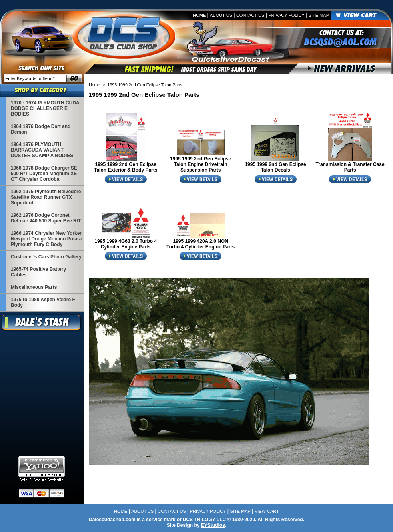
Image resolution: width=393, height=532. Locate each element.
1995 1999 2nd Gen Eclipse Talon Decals (275, 167)
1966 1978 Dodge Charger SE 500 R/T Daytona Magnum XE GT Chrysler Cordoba (44, 174)
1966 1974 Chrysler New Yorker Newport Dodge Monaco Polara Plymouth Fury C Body (46, 239)
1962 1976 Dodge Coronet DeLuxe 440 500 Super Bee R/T (46, 218)
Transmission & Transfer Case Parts (350, 167)
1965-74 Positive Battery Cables (38, 272)
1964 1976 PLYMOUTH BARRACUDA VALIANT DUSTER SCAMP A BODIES (42, 150)
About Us (221, 15)
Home (199, 15)
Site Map (319, 15)
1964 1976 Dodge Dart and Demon (41, 129)
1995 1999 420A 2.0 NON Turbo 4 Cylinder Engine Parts (200, 244)
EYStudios (213, 525)
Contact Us (250, 15)
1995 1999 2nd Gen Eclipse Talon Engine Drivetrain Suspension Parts (200, 164)
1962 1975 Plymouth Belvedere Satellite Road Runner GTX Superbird (46, 197)
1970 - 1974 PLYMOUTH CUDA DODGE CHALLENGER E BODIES (45, 108)
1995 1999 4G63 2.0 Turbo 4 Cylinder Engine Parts (126, 244)
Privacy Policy (286, 15)
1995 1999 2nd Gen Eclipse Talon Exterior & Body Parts (126, 167)
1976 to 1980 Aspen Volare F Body (43, 302)
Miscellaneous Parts (34, 287)
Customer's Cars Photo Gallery (46, 257)
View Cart (267, 511)
